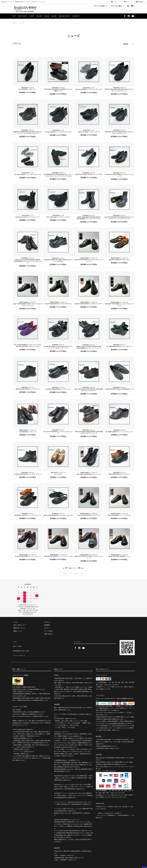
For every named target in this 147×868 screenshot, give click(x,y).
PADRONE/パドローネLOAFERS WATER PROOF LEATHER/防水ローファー (119, 388)
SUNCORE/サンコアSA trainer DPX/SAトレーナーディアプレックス (89, 88)
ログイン (129, 2)
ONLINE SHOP (64, 16)
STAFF (32, 16)
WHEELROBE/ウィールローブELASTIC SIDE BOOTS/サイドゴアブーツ (89, 514)
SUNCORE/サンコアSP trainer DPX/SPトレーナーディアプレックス (28, 173)
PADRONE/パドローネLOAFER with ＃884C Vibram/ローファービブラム (89, 173)
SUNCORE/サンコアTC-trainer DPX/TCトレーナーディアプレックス (58, 130)
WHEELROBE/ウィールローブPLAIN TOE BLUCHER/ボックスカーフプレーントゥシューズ (89, 259)
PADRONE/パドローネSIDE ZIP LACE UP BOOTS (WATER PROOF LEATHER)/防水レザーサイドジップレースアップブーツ (28, 260)
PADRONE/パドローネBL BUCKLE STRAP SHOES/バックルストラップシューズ (119, 174)
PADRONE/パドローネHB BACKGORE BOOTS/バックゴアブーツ (28, 387)
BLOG (47, 16)
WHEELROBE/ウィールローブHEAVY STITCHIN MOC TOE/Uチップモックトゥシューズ (89, 555)
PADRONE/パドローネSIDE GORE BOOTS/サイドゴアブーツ (119, 472)
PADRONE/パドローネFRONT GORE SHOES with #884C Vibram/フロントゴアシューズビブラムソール (119, 88)
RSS (14, 643)
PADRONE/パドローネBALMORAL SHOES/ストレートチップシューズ (28, 514)
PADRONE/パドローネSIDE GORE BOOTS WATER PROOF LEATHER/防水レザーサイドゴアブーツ (89, 388)
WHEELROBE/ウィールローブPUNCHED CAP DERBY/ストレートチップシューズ (58, 555)
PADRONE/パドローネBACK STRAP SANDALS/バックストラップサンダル (58, 514)
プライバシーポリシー (20, 649)
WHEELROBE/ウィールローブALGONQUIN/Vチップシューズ (28, 430)
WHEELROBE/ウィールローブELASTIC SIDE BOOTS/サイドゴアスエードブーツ (89, 302)
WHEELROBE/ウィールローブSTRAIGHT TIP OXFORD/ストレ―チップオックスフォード (119, 303)
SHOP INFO (22, 16)
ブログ (15, 640)
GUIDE (54, 16)
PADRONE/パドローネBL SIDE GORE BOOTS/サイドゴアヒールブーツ (28, 472)
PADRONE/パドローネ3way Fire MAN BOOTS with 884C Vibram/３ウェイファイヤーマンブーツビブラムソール (119, 216)
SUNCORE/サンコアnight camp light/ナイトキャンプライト (89, 130)
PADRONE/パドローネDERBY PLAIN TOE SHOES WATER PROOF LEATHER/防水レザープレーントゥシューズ (89, 346)
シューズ (22, 23)
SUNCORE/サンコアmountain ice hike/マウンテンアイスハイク (28, 215)
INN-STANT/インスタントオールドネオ (58, 472)
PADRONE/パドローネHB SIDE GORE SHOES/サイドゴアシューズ (58, 387)
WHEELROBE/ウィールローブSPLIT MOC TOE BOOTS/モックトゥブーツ (89, 473)
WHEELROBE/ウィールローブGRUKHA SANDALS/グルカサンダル (119, 258)
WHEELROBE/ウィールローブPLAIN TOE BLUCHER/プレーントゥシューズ (28, 555)
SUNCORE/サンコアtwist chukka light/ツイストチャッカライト (58, 215)
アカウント (116, 2)
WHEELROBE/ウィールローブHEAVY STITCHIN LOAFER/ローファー (119, 555)
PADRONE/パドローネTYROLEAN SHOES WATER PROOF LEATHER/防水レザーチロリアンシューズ (89, 431)
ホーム (14, 23)
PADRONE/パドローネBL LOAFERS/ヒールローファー (28, 88)
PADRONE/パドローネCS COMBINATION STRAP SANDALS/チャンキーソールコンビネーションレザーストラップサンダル (58, 173)
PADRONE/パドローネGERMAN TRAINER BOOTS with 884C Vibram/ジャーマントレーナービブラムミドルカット (28, 131)
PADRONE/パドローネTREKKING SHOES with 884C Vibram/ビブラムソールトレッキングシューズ (119, 131)
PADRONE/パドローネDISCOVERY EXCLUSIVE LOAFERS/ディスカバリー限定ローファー (58, 88)
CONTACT (76, 16)
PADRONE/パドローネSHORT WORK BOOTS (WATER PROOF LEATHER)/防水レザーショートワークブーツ (89, 216)
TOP (14, 16)
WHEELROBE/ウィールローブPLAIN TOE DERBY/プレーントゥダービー (119, 514)
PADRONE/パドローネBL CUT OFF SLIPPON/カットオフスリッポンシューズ (58, 431)
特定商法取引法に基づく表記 (22, 646)
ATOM (18, 643)
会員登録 (141, 2)
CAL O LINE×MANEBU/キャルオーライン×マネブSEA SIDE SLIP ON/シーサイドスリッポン (28, 345)
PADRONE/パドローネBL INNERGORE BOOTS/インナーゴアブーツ (119, 345)
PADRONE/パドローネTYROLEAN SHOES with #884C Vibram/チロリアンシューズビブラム (58, 259)
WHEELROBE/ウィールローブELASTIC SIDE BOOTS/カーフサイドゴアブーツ (58, 302)
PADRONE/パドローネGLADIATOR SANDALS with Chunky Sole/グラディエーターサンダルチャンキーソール (58, 345)
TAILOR (39, 16)
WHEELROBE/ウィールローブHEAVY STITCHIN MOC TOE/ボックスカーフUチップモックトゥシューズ (28, 303)
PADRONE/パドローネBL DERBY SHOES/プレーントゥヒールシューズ (119, 430)
